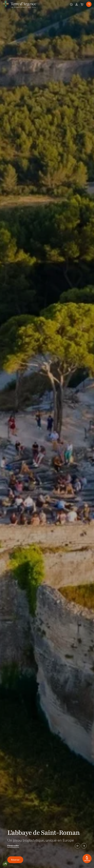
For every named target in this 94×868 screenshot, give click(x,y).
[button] (71, 4)
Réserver (15, 860)
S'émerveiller (13, 846)
